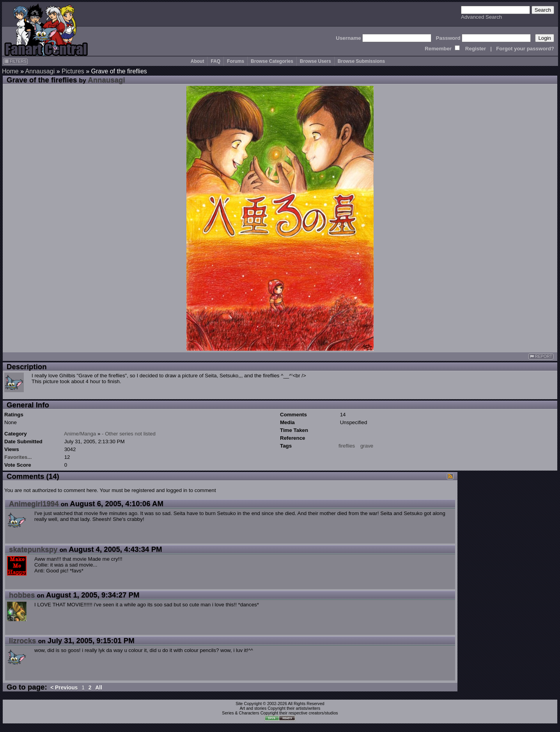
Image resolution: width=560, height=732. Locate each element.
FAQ (215, 61)
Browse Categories (272, 61)
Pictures (73, 71)
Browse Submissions (361, 61)
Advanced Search (481, 17)
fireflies (347, 446)
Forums (236, 61)
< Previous (64, 688)
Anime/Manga (80, 434)
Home (10, 71)
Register (476, 49)
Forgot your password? (525, 49)
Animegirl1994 (34, 504)
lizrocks (22, 640)
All (99, 688)
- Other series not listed (129, 434)
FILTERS (15, 61)
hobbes (22, 595)
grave (367, 446)
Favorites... (18, 457)
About (198, 61)
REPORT (541, 356)
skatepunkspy (33, 549)
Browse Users (315, 61)
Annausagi (40, 71)
